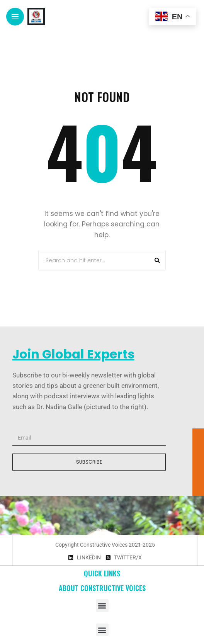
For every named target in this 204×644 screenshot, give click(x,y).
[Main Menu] (15, 17)
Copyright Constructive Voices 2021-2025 (105, 545)
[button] (102, 606)
